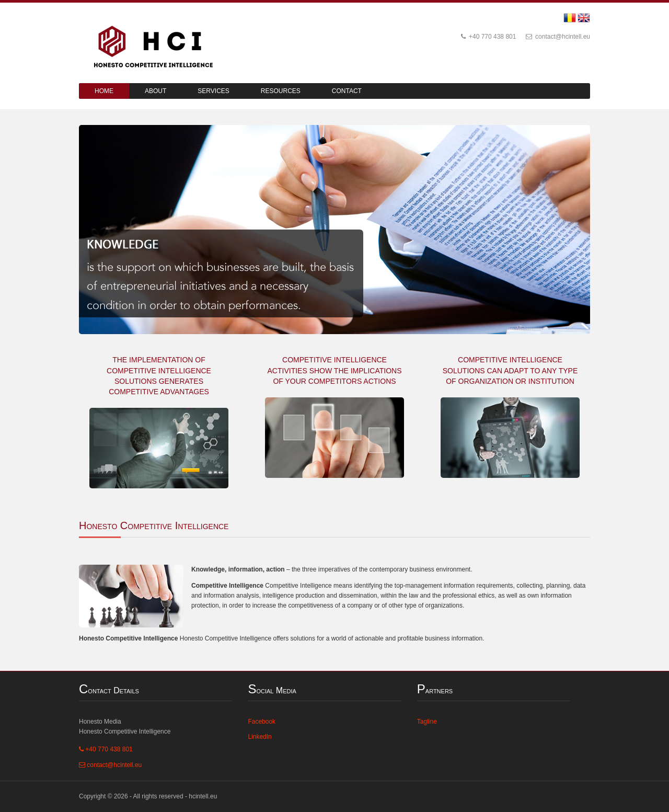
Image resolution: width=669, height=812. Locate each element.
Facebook (262, 722)
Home (104, 91)
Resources (281, 91)
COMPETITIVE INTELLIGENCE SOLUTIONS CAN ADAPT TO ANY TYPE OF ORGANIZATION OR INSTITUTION (510, 370)
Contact (347, 91)
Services (213, 91)
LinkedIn (259, 737)
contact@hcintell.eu (558, 37)
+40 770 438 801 (489, 37)
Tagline (427, 722)
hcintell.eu (203, 796)
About (155, 91)
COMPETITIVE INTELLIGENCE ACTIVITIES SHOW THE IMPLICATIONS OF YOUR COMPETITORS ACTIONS (335, 370)
